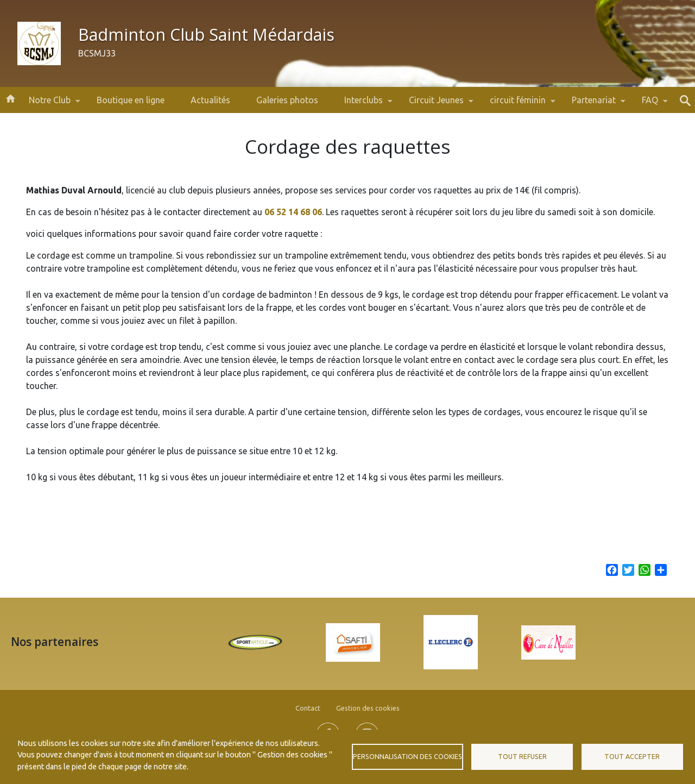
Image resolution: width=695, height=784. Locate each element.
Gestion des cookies (368, 708)
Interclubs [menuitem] (364, 104)
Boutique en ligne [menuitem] (131, 100)
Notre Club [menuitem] (50, 104)
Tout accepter (632, 757)
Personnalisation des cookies (407, 757)
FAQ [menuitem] (650, 104)
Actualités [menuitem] (210, 100)
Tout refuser (522, 757)
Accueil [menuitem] (10, 98)
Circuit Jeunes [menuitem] (436, 104)
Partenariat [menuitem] (594, 104)
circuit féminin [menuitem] (518, 104)
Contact (308, 708)
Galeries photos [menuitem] (287, 100)
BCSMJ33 (97, 53)
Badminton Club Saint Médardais (206, 35)
